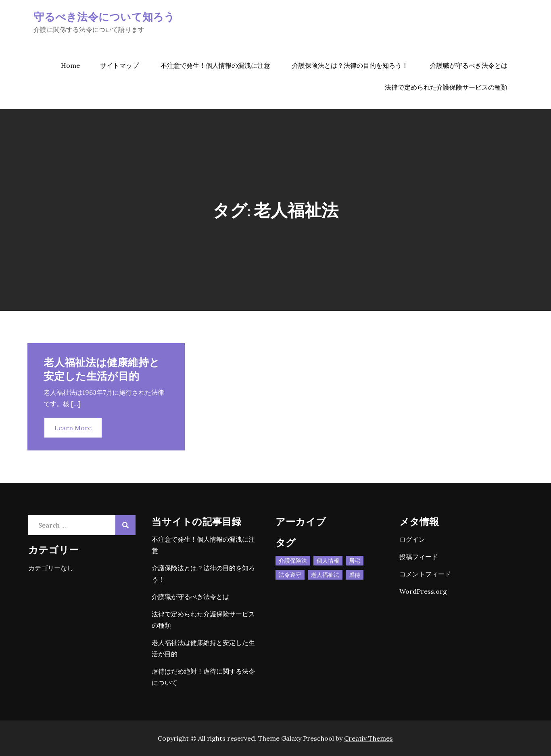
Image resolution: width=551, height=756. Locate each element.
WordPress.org (423, 591)
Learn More (73, 428)
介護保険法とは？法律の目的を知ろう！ (350, 65)
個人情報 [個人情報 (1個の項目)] (328, 561)
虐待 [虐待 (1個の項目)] (355, 575)
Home (70, 65)
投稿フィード (419, 557)
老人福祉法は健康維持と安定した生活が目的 (102, 369)
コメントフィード (425, 574)
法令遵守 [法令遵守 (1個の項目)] (290, 575)
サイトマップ (119, 65)
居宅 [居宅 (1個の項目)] (355, 561)
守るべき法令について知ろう (104, 16)
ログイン (412, 539)
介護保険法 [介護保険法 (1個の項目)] (293, 561)
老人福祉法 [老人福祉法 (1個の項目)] (325, 575)
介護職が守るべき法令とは (469, 65)
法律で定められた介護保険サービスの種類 (446, 87)
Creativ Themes (368, 738)
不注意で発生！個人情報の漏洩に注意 (215, 65)
